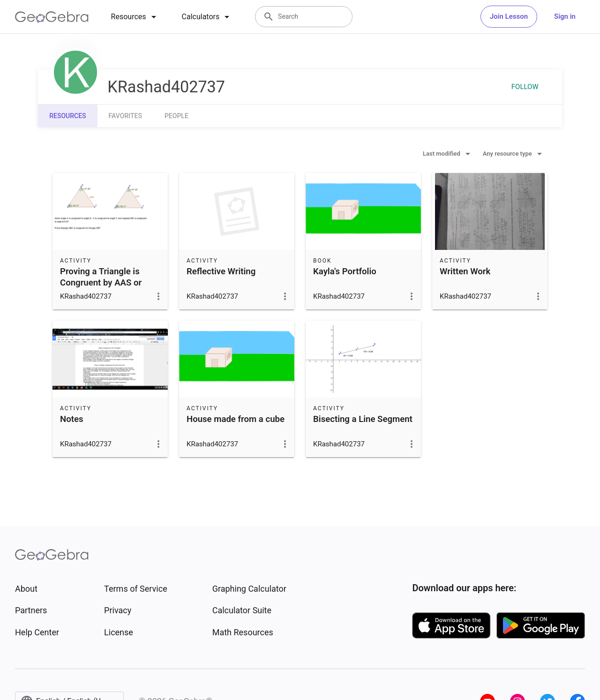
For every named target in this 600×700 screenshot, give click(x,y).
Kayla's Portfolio (345, 271)
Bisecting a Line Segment (363, 419)
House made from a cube (236, 419)
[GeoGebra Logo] (52, 17)
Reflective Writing (221, 271)
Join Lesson (509, 16)
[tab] (135, 17)
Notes (72, 419)
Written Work (465, 271)
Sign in (565, 16)
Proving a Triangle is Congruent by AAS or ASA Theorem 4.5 (101, 283)
